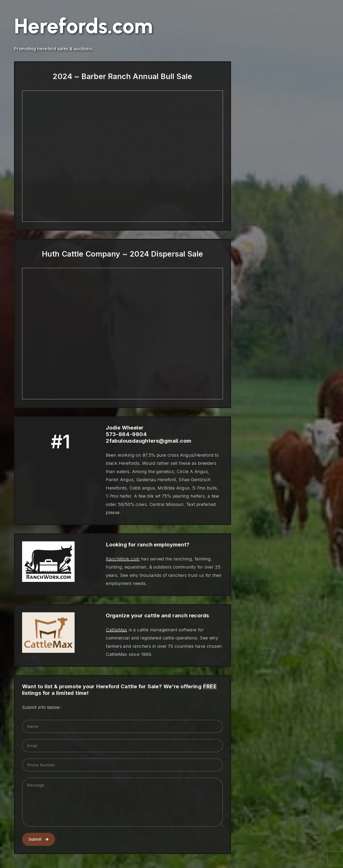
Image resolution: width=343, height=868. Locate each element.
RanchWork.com (123, 559)
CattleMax (117, 630)
